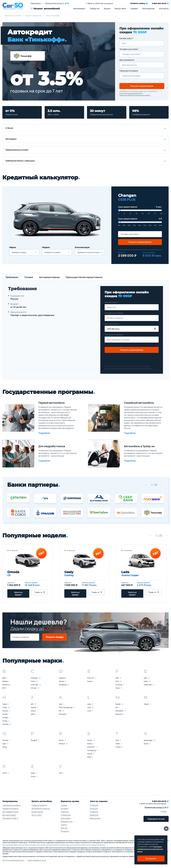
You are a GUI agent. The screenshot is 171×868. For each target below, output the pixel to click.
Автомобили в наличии (41, 809)
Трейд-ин (94, 9)
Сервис (134, 9)
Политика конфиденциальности (13, 860)
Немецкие (94, 812)
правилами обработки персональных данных (135, 95)
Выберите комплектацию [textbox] (89, 252)
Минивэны (65, 831)
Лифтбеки (65, 812)
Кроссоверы (66, 818)
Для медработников (10, 812)
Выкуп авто (120, 9)
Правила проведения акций (37, 860)
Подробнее (44, 433)
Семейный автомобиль (12, 805)
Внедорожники (67, 821)
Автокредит (79, 9)
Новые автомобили (39, 805)
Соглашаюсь (151, 858)
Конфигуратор (37, 812)
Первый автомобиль (10, 809)
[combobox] (24, 252)
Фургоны (64, 828)
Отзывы (163, 811)
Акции (107, 9)
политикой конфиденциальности (131, 93)
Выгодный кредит (9, 815)
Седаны (64, 805)
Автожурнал (148, 9)
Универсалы (66, 815)
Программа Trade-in (10, 818)
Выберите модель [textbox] (53, 252)
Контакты (164, 9)
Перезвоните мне (156, 819)
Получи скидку (55, 637)
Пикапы (64, 825)
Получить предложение (142, 86)
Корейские (94, 815)
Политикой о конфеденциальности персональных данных (150, 849)
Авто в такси (37, 815)
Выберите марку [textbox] (19, 252)
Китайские (94, 805)
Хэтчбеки (64, 809)
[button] (146, 485)
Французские (95, 818)
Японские (94, 809)
